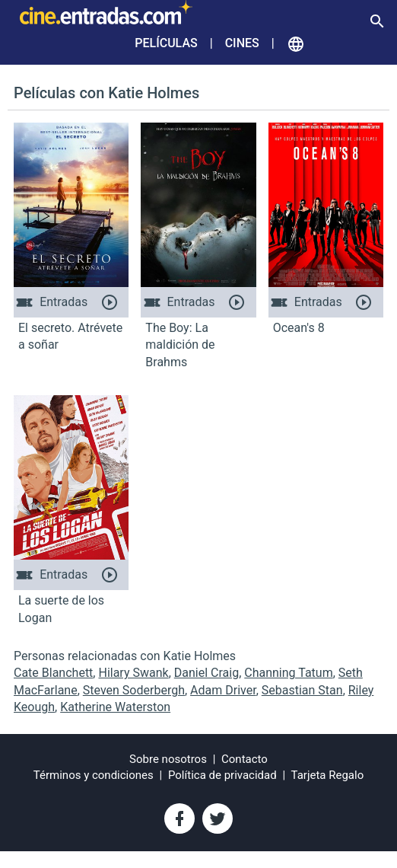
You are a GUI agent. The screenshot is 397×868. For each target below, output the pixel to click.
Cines (242, 43)
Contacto (245, 759)
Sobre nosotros (168, 759)
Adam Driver (223, 690)
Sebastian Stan (302, 690)
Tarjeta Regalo (328, 775)
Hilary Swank (133, 673)
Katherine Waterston (115, 707)
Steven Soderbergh (134, 690)
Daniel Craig (206, 673)
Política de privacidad (222, 775)
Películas (166, 43)
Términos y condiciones (94, 775)
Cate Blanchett (53, 673)
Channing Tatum (288, 673)
